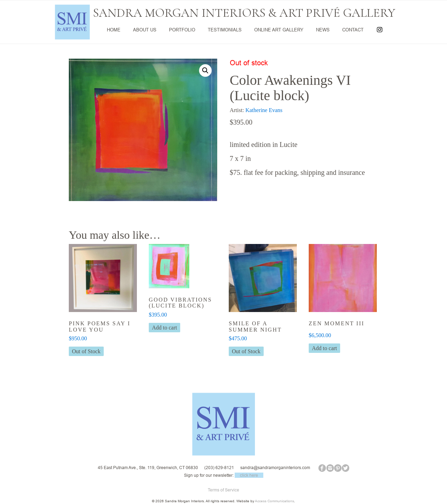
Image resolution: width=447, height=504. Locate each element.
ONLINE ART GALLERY (279, 30)
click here (249, 475)
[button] (205, 71)
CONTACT (353, 30)
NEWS (323, 30)
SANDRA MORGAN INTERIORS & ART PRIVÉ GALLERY (244, 13)
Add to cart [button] (164, 328)
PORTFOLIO (182, 30)
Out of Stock (86, 351)
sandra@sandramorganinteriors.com (275, 468)
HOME (114, 30)
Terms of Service (223, 490)
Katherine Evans (264, 110)
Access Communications (274, 501)
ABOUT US (145, 30)
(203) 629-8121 (219, 468)
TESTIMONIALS (225, 30)
